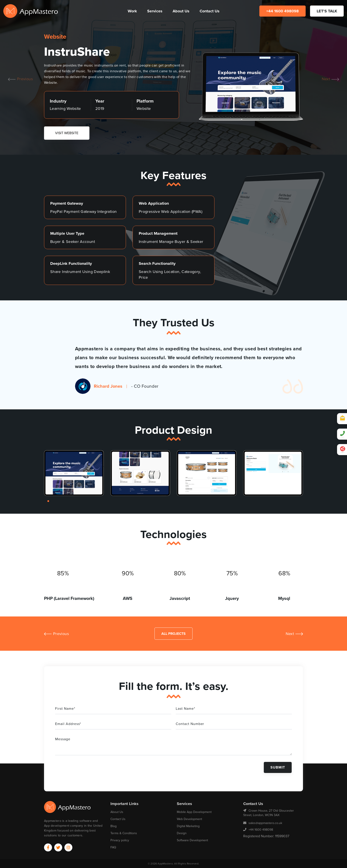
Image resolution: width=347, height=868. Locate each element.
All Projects (173, 634)
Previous (20, 78)
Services (155, 11)
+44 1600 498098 (282, 11)
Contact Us (210, 11)
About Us (181, 11)
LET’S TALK (327, 11)
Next (330, 78)
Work (132, 11)
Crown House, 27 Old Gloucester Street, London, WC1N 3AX (269, 813)
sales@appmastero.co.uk (263, 823)
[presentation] (89, 771)
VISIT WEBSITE (67, 133)
